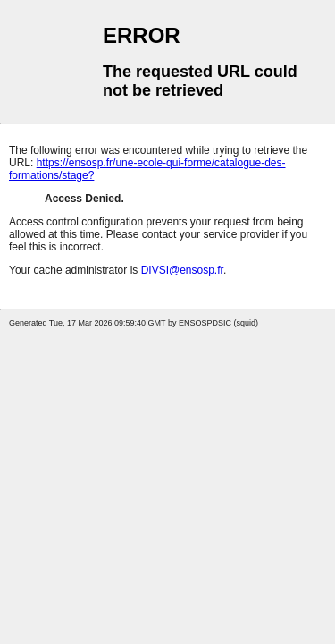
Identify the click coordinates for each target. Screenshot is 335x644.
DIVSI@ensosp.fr (182, 270)
